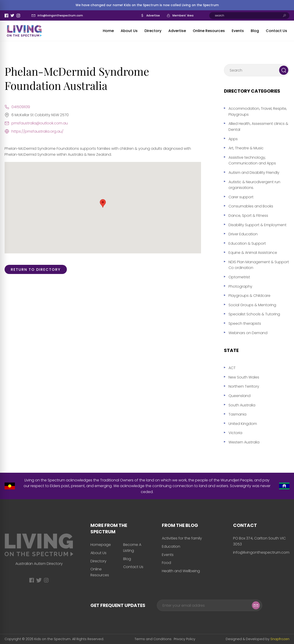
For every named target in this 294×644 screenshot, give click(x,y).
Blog (255, 31)
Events (238, 31)
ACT (232, 368)
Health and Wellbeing (181, 571)
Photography (240, 286)
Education (171, 546)
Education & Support (247, 243)
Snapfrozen (280, 639)
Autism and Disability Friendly (254, 173)
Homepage (101, 545)
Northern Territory (244, 386)
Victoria (235, 433)
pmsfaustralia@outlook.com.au (40, 123)
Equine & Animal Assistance (253, 253)
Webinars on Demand (248, 333)
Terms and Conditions (153, 639)
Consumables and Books (251, 206)
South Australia (242, 405)
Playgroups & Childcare (249, 296)
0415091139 (21, 107)
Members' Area (183, 15)
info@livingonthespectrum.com (60, 15)
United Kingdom (243, 424)
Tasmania (237, 414)
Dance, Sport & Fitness (248, 216)
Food (166, 563)
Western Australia (244, 442)
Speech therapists (245, 323)
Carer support (241, 197)
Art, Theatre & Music (246, 148)
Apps (233, 139)
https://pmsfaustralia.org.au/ (37, 131)
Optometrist (239, 277)
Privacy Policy (185, 639)
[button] (103, 203)
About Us (129, 31)
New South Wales (244, 377)
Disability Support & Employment (257, 225)
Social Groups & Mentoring (252, 305)
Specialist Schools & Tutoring (254, 314)
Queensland (240, 396)
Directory (153, 31)
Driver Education (243, 234)
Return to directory (36, 270)
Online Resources (209, 31)
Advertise (153, 15)
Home (108, 31)
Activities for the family (182, 538)
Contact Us (276, 31)
